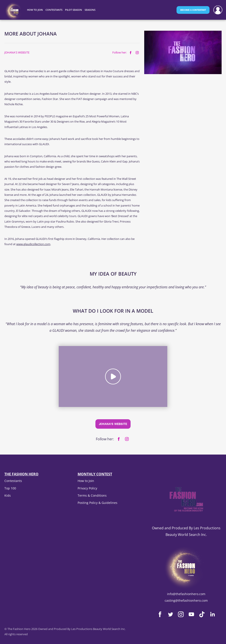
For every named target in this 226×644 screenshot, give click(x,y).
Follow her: (119, 52)
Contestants (13, 481)
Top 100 (10, 488)
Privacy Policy (87, 488)
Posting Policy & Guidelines (98, 503)
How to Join (86, 481)
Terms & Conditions (92, 495)
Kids (8, 495)
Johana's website (17, 52)
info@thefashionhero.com (186, 594)
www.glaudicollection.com (33, 244)
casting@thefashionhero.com (186, 600)
